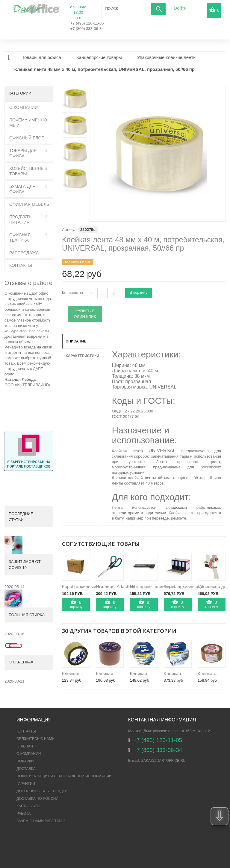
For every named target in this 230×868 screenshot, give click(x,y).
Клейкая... (72, 673)
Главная (25, 746)
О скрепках (21, 662)
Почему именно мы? (28, 123)
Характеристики (82, 356)
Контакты (21, 265)
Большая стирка (27, 615)
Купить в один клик (85, 314)
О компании (29, 754)
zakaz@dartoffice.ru (164, 761)
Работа (24, 814)
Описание (76, 341)
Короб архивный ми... (84, 586)
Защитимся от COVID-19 (25, 565)
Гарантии (26, 784)
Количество (72, 293)
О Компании (24, 107)
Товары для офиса (23, 153)
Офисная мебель (29, 204)
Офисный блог (27, 138)
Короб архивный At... (186, 586)
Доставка (26, 769)
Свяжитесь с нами (35, 739)
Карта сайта (29, 806)
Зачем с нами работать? (41, 821)
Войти (180, 8)
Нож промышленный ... (154, 586)
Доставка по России (37, 799)
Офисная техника (20, 237)
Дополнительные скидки (42, 791)
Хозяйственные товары (28, 171)
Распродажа (24, 253)
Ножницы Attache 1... (118, 586)
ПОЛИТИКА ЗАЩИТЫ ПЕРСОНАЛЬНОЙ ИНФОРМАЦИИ (64, 776)
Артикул (69, 230)
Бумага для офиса (22, 189)
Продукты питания (21, 220)
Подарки (25, 761)
